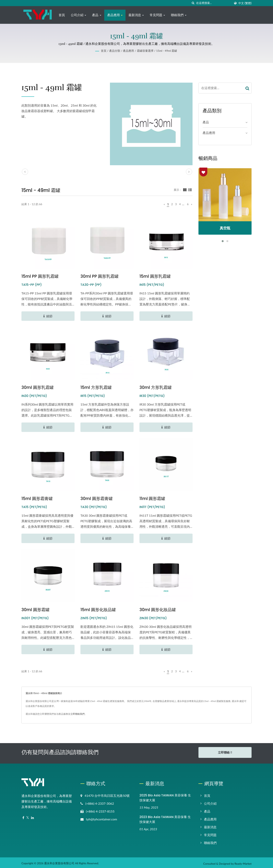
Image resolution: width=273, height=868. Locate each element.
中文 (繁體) (245, 3)
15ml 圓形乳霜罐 (155, 276)
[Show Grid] (185, 190)
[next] (189, 172)
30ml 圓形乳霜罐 (38, 387)
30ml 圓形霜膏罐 (97, 499)
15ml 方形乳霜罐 (96, 387)
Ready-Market (243, 862)
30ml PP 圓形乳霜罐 (100, 276)
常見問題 (157, 15)
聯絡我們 (179, 15)
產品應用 (115, 15)
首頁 (62, 15)
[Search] (214, 3)
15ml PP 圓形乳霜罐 (40, 276)
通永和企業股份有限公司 (59, 861)
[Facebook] (23, 816)
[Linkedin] (32, 816)
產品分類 (115, 51)
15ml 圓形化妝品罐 (98, 610)
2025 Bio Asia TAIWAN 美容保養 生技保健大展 (165, 796)
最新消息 (136, 15)
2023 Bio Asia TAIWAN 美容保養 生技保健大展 (165, 818)
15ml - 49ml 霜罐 (167, 51)
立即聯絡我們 (77, 714)
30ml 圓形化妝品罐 (158, 610)
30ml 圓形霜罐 (36, 610)
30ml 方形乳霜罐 (156, 387)
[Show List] (190, 190)
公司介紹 (78, 15)
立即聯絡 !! (225, 752)
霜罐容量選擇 (145, 51)
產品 (97, 15)
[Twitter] (28, 816)
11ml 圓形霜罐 (152, 499)
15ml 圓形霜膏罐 (37, 499)
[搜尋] (193, 3)
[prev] (25, 172)
